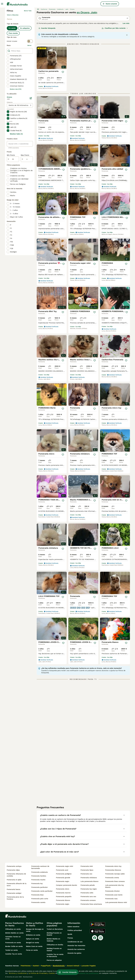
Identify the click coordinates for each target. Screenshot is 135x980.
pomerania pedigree (64, 874)
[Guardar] (63, 72)
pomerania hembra (39, 876)
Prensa (70, 938)
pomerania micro (63, 889)
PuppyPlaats (46, 966)
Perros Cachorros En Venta (15, 924)
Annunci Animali (73, 966)
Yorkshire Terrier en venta (13, 938)
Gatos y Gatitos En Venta (35, 924)
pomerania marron (63, 893)
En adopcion (25, 28)
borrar (29, 45)
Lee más (126, 23)
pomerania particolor (39, 887)
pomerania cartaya (14, 866)
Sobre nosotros (73, 927)
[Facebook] (95, 938)
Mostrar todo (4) (16, 134)
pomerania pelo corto (40, 899)
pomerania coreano (88, 900)
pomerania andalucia (39, 872)
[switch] (20, 41)
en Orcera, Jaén (87, 12)
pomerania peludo (88, 885)
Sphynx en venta (33, 939)
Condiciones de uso (75, 942)
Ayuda (70, 934)
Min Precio (11, 155)
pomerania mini (87, 866)
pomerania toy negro (89, 889)
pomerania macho (38, 880)
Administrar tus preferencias (88, 973)
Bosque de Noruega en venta (35, 930)
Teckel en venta (11, 950)
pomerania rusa (111, 899)
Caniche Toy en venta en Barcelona (55, 955)
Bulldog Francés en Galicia (54, 950)
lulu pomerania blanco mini (116, 902)
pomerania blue (37, 895)
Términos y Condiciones (17, 973)
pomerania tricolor (112, 891)
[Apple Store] (98, 931)
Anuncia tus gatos (74, 953)
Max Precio (25, 155)
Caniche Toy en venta (14, 954)
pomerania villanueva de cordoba (16, 875)
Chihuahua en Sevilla (55, 945)
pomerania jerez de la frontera (15, 898)
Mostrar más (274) (16, 89)
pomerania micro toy (113, 866)
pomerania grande (63, 878)
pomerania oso (86, 874)
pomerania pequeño (64, 897)
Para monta (13, 33)
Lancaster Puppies (88, 966)
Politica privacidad (75, 930)
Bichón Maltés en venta (14, 933)
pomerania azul (62, 870)
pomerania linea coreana (115, 881)
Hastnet (36, 966)
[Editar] (31, 98)
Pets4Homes (26, 966)
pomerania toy (37, 884)
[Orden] (115, 28)
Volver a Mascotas (13, 15)
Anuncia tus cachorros (76, 949)
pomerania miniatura (89, 878)
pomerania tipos (87, 870)
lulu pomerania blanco (89, 881)
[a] (27, 159)
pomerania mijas (13, 870)
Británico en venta (33, 935)
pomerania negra (63, 904)
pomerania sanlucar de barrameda (40, 867)
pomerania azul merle (114, 895)
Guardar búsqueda (47, 28)
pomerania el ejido (14, 880)
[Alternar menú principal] (2, 4)
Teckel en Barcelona (55, 929)
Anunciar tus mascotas (76, 946)
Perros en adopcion (54, 960)
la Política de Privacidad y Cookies (42, 973)
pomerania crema (112, 878)
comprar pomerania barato (66, 885)
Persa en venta (32, 950)
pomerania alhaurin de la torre (17, 885)
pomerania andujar (14, 893)
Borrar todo (28, 11)
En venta (12, 28)
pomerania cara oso (88, 897)
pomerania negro (63, 881)
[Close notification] (127, 35)
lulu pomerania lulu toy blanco (115, 886)
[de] (13, 159)
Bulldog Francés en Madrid (54, 934)
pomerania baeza (13, 889)
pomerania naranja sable (115, 874)
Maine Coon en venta (34, 946)
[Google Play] (98, 924)
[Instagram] (101, 938)
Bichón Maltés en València (53, 940)
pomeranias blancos (113, 870)
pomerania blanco (63, 900)
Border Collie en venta (14, 946)
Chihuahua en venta (13, 929)
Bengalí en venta (33, 943)
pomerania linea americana (91, 904)
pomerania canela (38, 902)
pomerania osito (87, 893)
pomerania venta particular (42, 891)
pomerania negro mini (64, 866)
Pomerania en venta (13, 943)
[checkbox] (8, 56)
